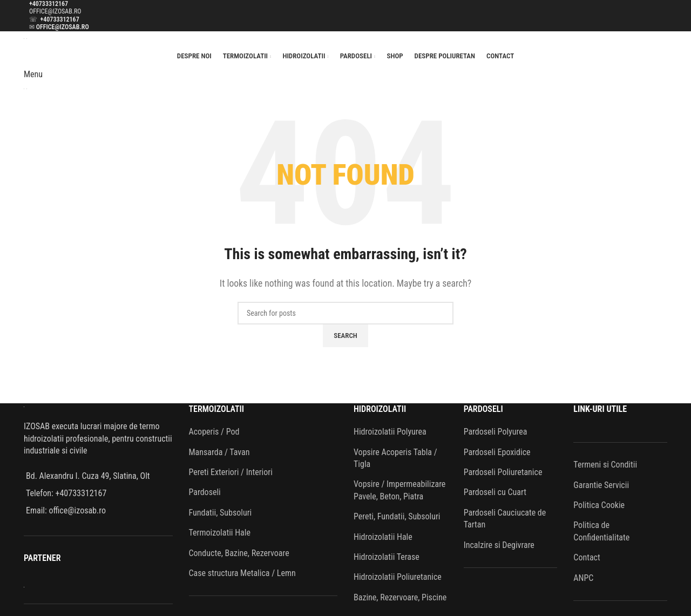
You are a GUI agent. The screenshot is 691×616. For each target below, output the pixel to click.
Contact (587, 557)
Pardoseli (205, 492)
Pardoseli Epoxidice (497, 452)
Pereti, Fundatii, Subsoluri (397, 516)
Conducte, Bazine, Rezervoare (239, 553)
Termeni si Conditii (605, 465)
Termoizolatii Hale (220, 533)
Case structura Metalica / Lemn (242, 573)
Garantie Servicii (601, 485)
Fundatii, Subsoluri (221, 513)
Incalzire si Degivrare (499, 545)
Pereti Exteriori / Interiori (231, 472)
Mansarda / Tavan (219, 452)
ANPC (583, 578)
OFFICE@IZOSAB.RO (55, 11)
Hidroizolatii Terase (387, 557)
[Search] (345, 313)
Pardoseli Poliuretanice (503, 472)
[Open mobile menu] (33, 74)
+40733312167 (49, 4)
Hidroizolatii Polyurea (390, 432)
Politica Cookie (599, 505)
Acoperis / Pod (214, 432)
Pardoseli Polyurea (496, 432)
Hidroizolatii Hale (383, 537)
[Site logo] (25, 38)
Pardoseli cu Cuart (495, 492)
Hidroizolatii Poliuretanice (398, 577)
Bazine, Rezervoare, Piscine (400, 597)
